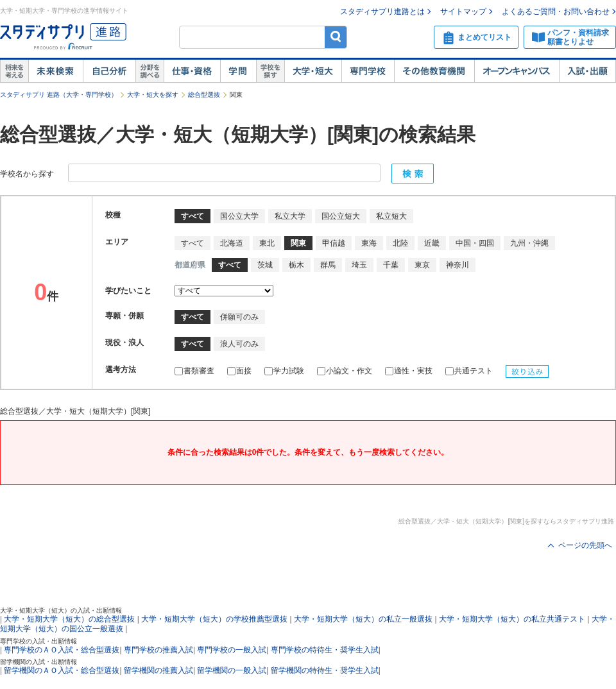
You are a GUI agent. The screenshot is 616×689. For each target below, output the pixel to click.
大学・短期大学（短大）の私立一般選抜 (363, 619)
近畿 (432, 243)
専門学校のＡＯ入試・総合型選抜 (62, 650)
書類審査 (194, 371)
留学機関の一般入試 (232, 670)
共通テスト (469, 371)
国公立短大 (341, 216)
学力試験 (284, 371)
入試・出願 (587, 71)
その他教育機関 (434, 71)
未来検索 (56, 71)
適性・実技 (409, 371)
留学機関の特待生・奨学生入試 (325, 670)
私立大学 (290, 216)
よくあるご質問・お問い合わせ (556, 12)
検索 (336, 37)
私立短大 (391, 216)
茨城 (265, 265)
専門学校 (368, 71)
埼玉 (359, 265)
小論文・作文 (345, 371)
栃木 (296, 265)
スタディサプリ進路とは (382, 12)
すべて (193, 243)
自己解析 (109, 71)
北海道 (232, 243)
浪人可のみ (239, 344)
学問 (238, 71)
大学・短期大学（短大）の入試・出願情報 (61, 610)
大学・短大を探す (153, 95)
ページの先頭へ (585, 545)
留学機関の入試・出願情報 (38, 662)
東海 (369, 243)
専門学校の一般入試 (232, 650)
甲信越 (334, 243)
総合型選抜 (204, 95)
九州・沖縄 (529, 243)
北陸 (400, 243)
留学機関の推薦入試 (158, 670)
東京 (422, 265)
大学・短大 (313, 71)
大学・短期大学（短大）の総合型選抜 (69, 619)
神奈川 (458, 265)
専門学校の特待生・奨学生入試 (325, 650)
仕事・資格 (192, 71)
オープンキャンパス (517, 71)
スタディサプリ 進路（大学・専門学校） (59, 95)
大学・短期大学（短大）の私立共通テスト (512, 619)
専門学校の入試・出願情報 (38, 641)
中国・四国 (475, 243)
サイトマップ (463, 12)
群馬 (328, 265)
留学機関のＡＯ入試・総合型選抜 (62, 670)
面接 (239, 371)
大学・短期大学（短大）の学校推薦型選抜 (214, 619)
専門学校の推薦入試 (158, 650)
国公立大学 (239, 216)
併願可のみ (239, 317)
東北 (267, 243)
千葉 (391, 265)
